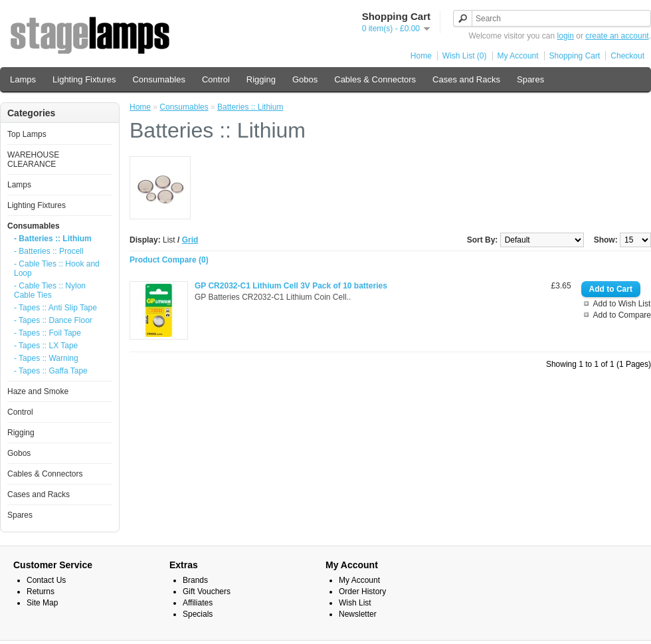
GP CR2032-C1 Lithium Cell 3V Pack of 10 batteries (291, 286)
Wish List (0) (465, 56)
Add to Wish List (622, 304)
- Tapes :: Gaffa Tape (51, 371)
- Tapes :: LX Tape (46, 346)
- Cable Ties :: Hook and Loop (57, 268)
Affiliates (198, 603)
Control (216, 79)
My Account (518, 56)
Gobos (305, 79)
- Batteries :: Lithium (53, 239)
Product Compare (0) (169, 260)
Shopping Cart (575, 56)
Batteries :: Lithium (250, 107)
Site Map (42, 603)
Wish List (355, 603)
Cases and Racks (466, 79)
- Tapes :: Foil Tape (47, 333)
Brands (195, 580)
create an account (617, 36)
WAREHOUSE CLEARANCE (33, 160)
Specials (198, 614)
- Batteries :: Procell (49, 251)
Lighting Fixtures (84, 79)
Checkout (627, 56)
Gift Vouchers (207, 591)
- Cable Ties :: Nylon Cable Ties (50, 290)
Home (421, 56)
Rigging (261, 79)
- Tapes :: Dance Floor (53, 320)
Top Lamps (27, 134)
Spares (530, 79)
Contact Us (46, 580)
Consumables (159, 79)
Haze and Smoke (38, 391)
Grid (190, 240)
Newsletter (358, 614)
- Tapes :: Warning (46, 358)
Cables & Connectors (375, 79)
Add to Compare (622, 315)
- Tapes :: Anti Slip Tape (55, 308)
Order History (362, 591)
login (566, 36)
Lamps (23, 79)
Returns (41, 591)
